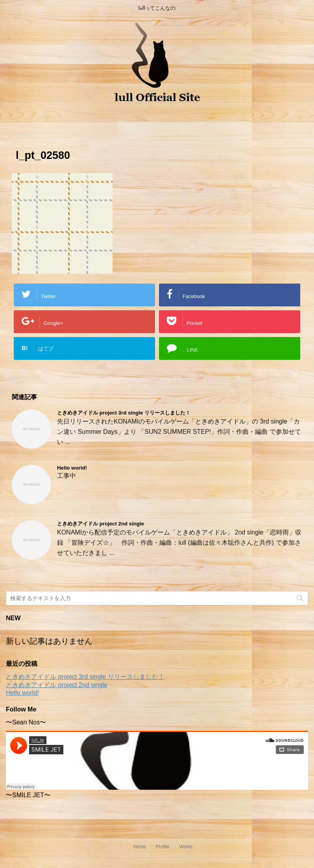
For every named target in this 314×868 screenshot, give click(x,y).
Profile (163, 847)
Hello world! (72, 468)
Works (186, 847)
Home (140, 847)
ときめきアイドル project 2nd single (101, 524)
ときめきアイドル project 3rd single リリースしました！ (124, 413)
